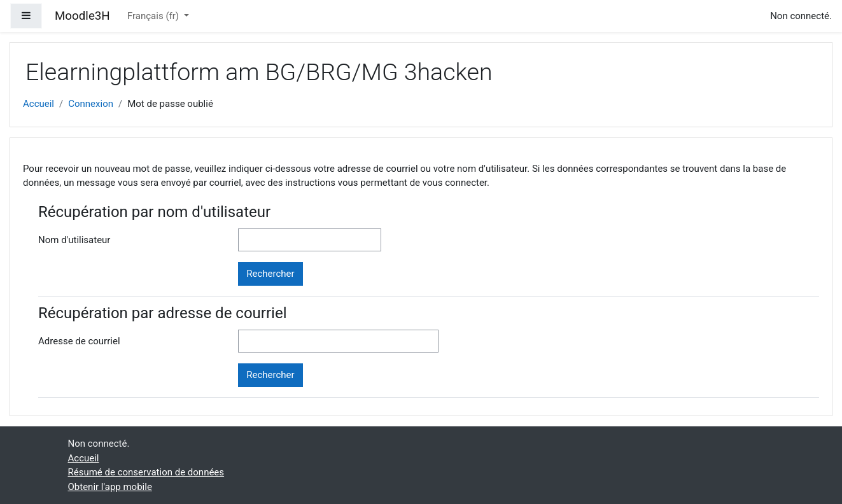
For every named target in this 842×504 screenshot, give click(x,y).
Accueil (39, 104)
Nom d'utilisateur (74, 240)
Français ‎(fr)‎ (154, 16)
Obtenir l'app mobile (110, 487)
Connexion (91, 104)
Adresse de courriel (79, 341)
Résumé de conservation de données (146, 472)
